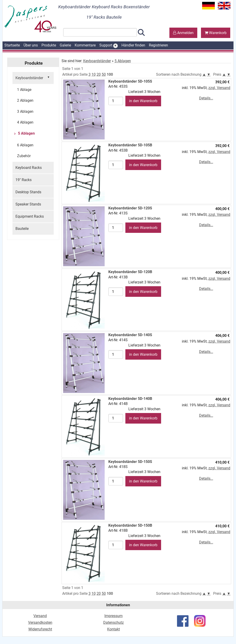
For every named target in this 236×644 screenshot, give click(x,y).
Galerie (65, 45)
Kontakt (114, 629)
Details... (206, 98)
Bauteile (22, 229)
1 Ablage (24, 90)
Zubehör (24, 156)
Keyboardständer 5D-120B (130, 272)
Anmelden (183, 33)
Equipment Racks (30, 216)
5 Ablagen (26, 133)
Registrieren (158, 45)
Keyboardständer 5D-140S (130, 335)
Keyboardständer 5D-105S (130, 81)
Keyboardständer (33, 78)
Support (109, 46)
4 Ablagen (25, 122)
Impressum (114, 616)
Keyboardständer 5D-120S (130, 208)
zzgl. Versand (219, 88)
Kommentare (85, 45)
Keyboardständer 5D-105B (130, 145)
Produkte (49, 45)
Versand (40, 616)
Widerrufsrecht (40, 629)
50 (104, 74)
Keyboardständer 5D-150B (130, 525)
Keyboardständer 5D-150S (130, 462)
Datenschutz (114, 622)
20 (99, 74)
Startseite (12, 45)
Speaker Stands (28, 204)
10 (94, 74)
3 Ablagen (25, 111)
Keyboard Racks (29, 168)
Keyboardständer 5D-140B (130, 399)
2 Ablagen (25, 100)
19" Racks (24, 180)
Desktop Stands (28, 192)
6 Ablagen (25, 145)
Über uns (31, 45)
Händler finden (133, 45)
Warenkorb (216, 33)
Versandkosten (40, 622)
